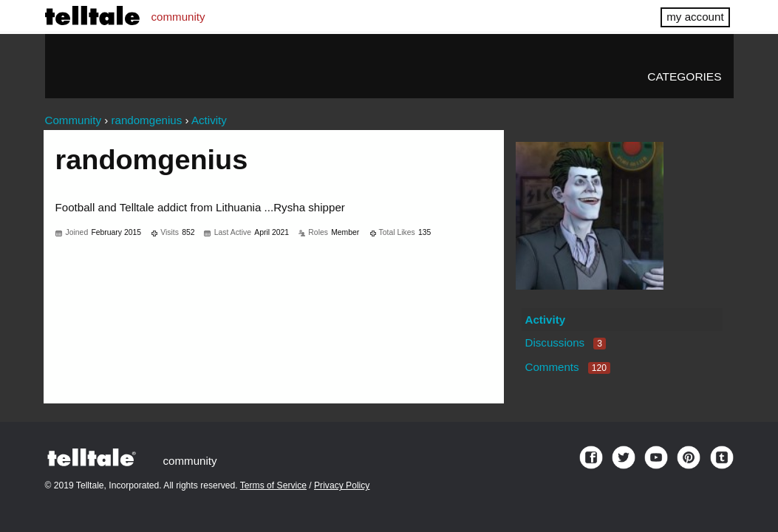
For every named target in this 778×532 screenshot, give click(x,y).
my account (695, 17)
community (178, 17)
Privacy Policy (342, 485)
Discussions (565, 342)
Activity (545, 320)
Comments (567, 367)
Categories (684, 76)
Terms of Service (273, 485)
